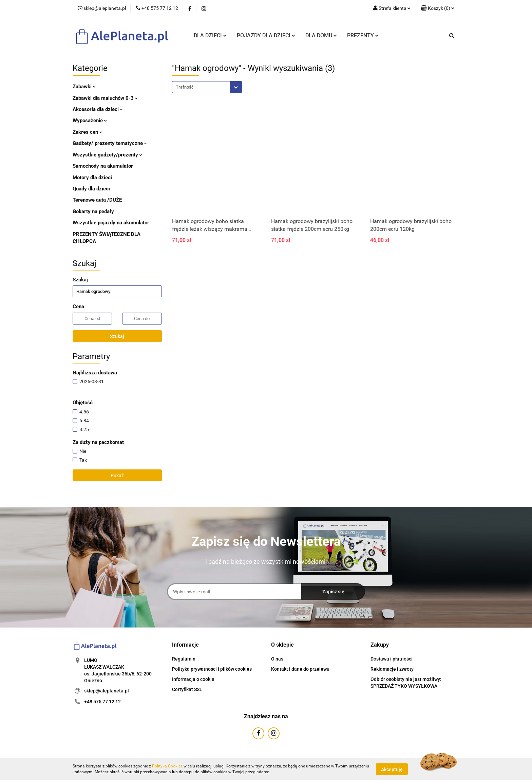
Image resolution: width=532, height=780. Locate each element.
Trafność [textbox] (185, 87)
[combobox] (207, 87)
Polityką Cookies (167, 766)
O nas (277, 659)
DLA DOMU (321, 35)
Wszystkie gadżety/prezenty (107, 155)
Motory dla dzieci (92, 178)
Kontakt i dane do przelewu (300, 669)
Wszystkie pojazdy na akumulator (111, 223)
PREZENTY (363, 35)
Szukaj (117, 336)
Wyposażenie (90, 120)
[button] (438, 8)
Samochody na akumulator (103, 166)
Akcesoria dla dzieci (98, 109)
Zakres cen (87, 132)
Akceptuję (392, 769)
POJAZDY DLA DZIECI (266, 35)
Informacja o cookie (193, 679)
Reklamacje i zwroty (392, 669)
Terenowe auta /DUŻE (97, 200)
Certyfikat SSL (187, 689)
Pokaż (117, 476)
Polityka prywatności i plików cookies (212, 669)
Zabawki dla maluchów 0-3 (105, 98)
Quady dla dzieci (91, 189)
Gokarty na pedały (93, 211)
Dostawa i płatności (392, 659)
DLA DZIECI (210, 35)
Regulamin (184, 659)
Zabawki (84, 87)
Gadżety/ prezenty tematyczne (110, 143)
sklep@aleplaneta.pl (107, 691)
